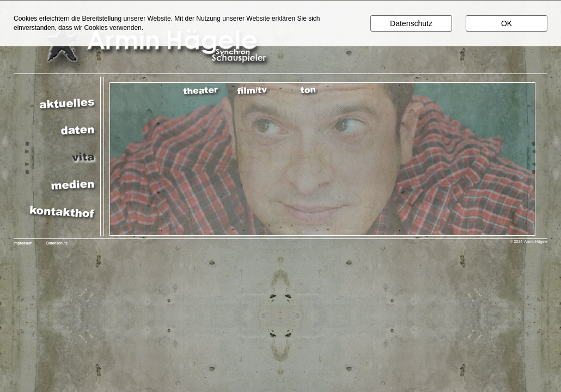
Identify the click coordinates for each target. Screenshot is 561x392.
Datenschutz (411, 23)
